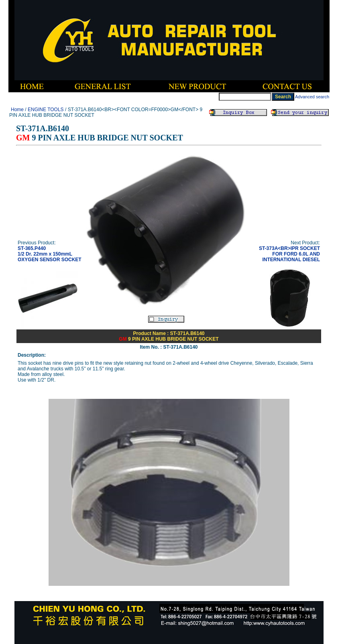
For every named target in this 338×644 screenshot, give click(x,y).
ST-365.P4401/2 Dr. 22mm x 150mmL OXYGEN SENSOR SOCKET (50, 254)
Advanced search (312, 97)
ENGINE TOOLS (46, 110)
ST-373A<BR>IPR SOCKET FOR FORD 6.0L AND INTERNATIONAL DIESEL (289, 254)
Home (17, 110)
